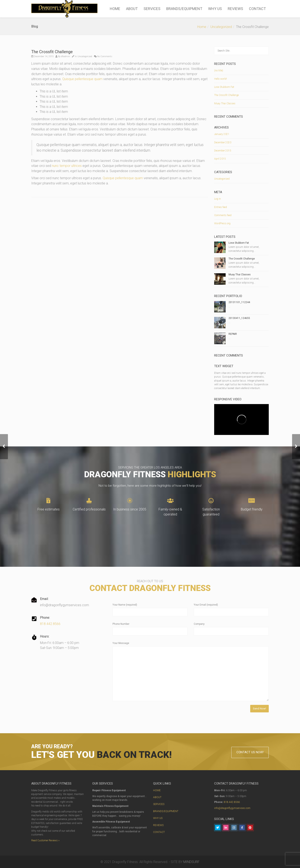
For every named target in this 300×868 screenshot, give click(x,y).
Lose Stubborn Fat (224, 87)
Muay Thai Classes (225, 103)
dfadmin (66, 56)
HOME (115, 9)
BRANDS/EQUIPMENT (184, 9)
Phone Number (121, 624)
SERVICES (152, 9)
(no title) (219, 71)
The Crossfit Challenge (226, 95)
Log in (217, 199)
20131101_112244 (239, 302)
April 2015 (220, 159)
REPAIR (233, 334)
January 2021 (222, 134)
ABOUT (132, 9)
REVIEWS (235, 9)
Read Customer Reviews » (45, 840)
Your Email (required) (206, 605)
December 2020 (223, 142)
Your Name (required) (125, 605)
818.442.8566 (50, 624)
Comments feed (223, 215)
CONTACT (257, 9)
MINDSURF (191, 862)
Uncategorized (221, 27)
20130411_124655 (239, 318)
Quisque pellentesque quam (82, 79)
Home (202, 27)
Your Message (121, 643)
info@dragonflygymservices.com (232, 808)
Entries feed (221, 207)
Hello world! (221, 79)
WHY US (215, 9)
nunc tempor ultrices (67, 166)
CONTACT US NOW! (250, 752)
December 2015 (223, 151)
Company (199, 624)
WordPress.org (222, 223)
